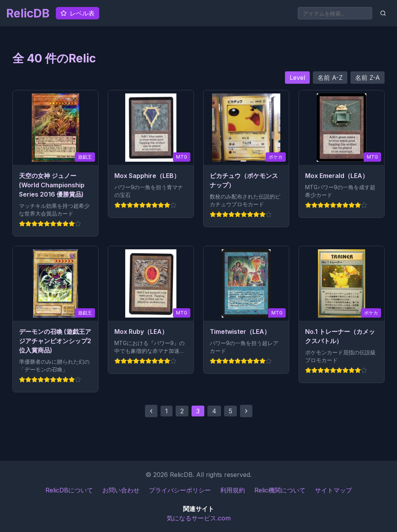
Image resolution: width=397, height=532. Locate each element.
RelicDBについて (69, 490)
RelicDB (28, 13)
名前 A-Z (330, 78)
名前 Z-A (368, 78)
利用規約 (233, 490)
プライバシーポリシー (180, 490)
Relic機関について (280, 490)
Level (297, 78)
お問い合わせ (121, 490)
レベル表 (78, 13)
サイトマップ (333, 490)
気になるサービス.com (199, 518)
